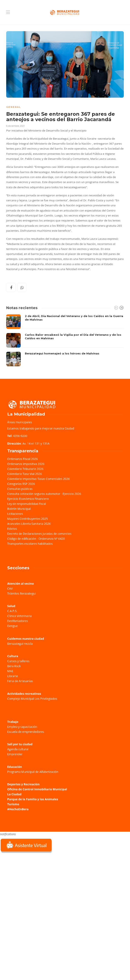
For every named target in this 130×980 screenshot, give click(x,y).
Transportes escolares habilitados (30, 544)
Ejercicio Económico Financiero (28, 499)
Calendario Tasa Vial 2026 (25, 474)
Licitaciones (15, 514)
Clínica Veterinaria (19, 616)
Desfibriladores (17, 621)
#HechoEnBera (18, 809)
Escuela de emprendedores (26, 732)
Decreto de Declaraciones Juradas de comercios (39, 534)
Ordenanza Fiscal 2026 (22, 459)
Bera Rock (14, 666)
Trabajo (13, 722)
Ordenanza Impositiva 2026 (26, 464)
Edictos (12, 529)
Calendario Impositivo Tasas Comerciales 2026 (39, 479)
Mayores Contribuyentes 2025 (28, 519)
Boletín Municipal (19, 509)
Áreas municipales (20, 422)
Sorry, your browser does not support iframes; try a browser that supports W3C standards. (31, 883)
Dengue (13, 626)
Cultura (13, 656)
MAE (10, 671)
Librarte (13, 676)
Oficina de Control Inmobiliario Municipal (37, 789)
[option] (65, 340)
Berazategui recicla (20, 644)
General (14, 107)
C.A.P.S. (12, 611)
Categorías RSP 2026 (21, 484)
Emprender (15, 754)
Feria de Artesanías (20, 681)
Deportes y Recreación (23, 784)
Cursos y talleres (18, 661)
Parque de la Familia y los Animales (33, 799)
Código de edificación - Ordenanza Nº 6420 (36, 539)
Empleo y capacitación (22, 727)
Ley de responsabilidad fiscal (27, 504)
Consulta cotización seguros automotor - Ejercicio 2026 (44, 494)
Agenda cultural (18, 749)
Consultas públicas (20, 489)
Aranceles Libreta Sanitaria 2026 (29, 524)
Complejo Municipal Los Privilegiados (32, 699)
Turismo (13, 804)
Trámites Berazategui (22, 593)
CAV (10, 588)
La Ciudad (14, 794)
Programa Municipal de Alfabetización (33, 772)
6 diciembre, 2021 (15, 126)
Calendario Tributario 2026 (25, 469)
